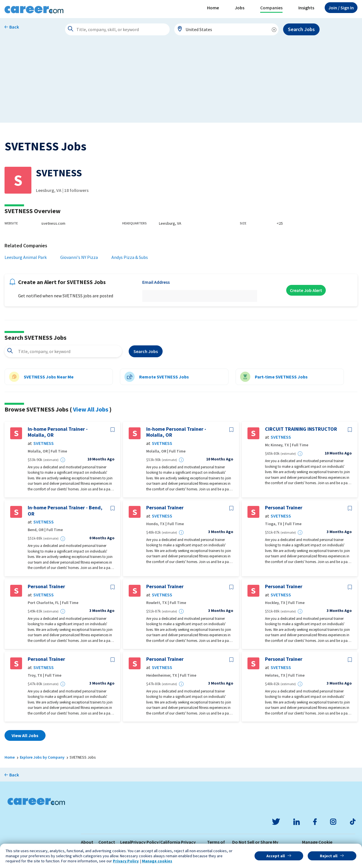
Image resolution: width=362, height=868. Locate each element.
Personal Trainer (165, 508)
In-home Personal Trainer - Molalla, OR (58, 432)
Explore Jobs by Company (42, 757)
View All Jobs (91, 409)
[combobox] (227, 29)
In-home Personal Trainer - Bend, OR (65, 511)
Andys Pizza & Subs (130, 257)
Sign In (341, 8)
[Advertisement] (181, 83)
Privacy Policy (126, 861)
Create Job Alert (306, 290)
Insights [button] (306, 8)
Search (146, 351)
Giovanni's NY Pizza (79, 257)
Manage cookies (157, 861)
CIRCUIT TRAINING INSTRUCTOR (301, 429)
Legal (126, 842)
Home (213, 8)
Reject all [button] (329, 856)
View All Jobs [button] (25, 735)
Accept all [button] (276, 856)
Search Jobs (301, 29)
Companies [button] (271, 8)
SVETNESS (44, 443)
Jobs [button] (240, 8)
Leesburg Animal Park (26, 257)
